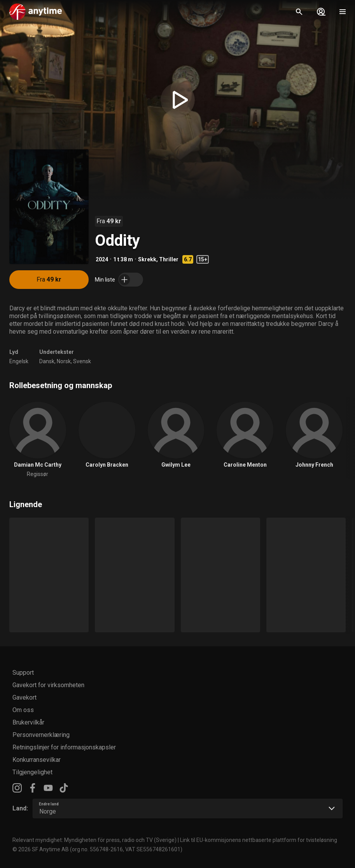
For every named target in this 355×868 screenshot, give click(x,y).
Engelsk (19, 361)
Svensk (82, 361)
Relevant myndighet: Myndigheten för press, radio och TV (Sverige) (94, 840)
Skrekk (147, 259)
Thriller (169, 259)
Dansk (47, 361)
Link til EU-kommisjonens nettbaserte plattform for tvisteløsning (259, 840)
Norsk (64, 361)
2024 (102, 259)
